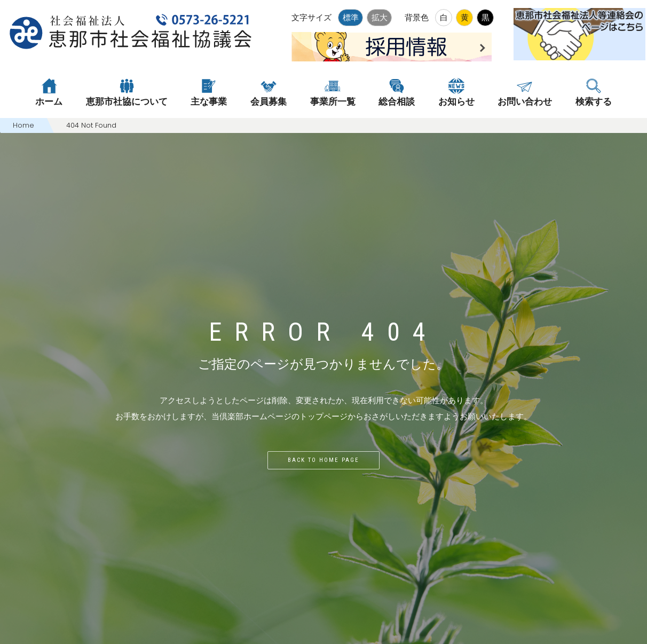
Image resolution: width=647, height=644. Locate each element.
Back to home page (323, 460)
